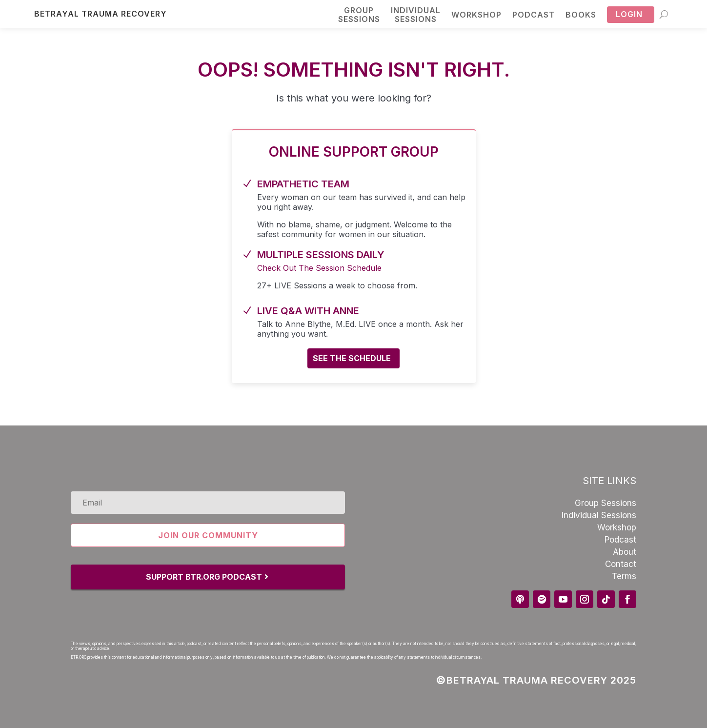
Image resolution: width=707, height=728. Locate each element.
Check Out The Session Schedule (319, 268)
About (625, 552)
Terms (624, 576)
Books (581, 15)
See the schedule (352, 358)
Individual (416, 15)
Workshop (476, 15)
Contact (621, 564)
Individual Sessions (599, 515)
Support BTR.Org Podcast (204, 577)
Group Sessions (606, 503)
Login (629, 14)
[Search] (664, 14)
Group (359, 15)
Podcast (534, 15)
